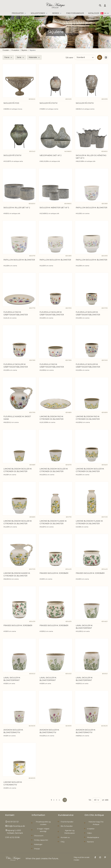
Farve (7, 57)
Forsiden (6, 50)
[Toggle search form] (100, 5)
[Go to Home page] (56, 5)
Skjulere (24, 50)
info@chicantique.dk (16, 826)
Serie (19, 57)
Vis (90, 800)
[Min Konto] (105, 5)
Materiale (33, 57)
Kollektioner (39, 13)
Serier (57, 13)
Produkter (19, 13)
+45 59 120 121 (13, 822)
